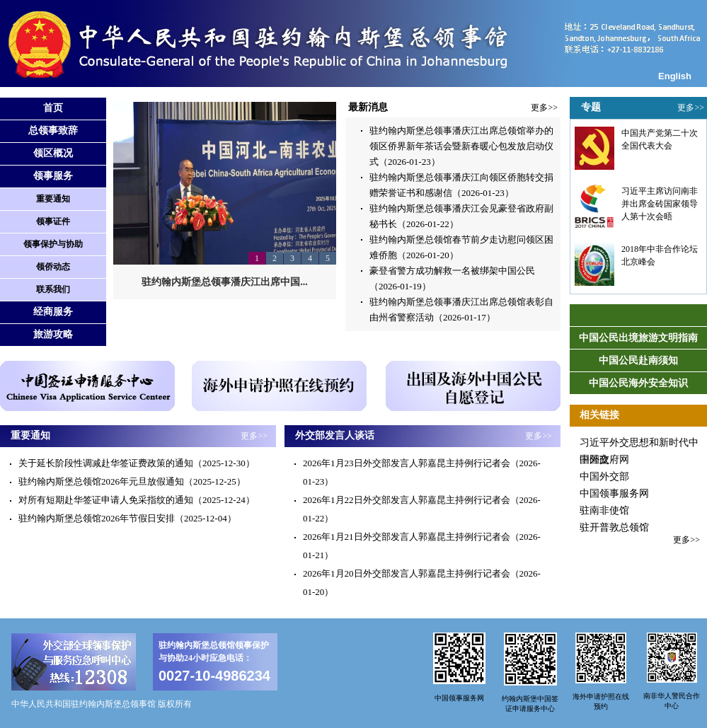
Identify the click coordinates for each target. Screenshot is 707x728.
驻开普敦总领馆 (614, 527)
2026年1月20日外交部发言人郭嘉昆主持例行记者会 (407, 573)
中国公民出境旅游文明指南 (638, 338)
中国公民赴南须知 (638, 360)
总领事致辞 (53, 131)
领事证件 (53, 221)
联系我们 (53, 289)
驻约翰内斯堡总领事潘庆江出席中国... (225, 282)
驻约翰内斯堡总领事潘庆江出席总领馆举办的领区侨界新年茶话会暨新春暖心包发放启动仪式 (461, 146)
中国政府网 (604, 460)
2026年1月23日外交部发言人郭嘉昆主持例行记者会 (407, 463)
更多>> (544, 108)
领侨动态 (53, 267)
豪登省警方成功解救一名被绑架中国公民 (452, 271)
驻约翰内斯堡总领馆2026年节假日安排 (97, 518)
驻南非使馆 (604, 510)
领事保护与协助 (53, 244)
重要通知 (53, 199)
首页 (53, 108)
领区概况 (53, 153)
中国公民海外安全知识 (638, 383)
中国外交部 (604, 476)
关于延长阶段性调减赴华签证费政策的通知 (106, 463)
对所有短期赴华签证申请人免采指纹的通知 (106, 500)
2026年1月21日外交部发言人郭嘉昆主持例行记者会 (407, 537)
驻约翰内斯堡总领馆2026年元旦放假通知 (101, 481)
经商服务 (53, 312)
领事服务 (53, 176)
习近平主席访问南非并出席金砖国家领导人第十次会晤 (660, 204)
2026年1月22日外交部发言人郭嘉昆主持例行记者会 (407, 500)
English (675, 76)
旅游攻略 (53, 334)
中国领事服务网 (614, 493)
